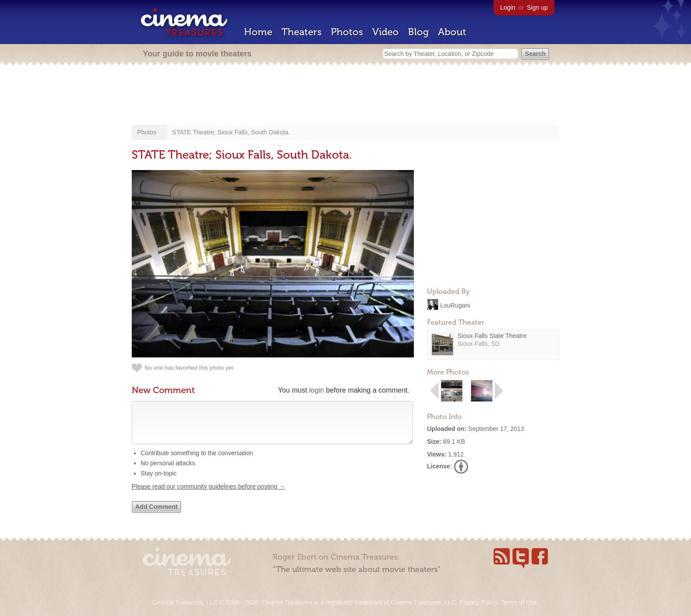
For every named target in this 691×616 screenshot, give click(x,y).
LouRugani (455, 305)
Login (508, 7)
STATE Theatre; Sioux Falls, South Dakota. (231, 132)
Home (258, 32)
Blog (418, 32)
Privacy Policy (478, 602)
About (452, 32)
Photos (347, 32)
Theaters (302, 32)
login (316, 390)
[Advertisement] (345, 96)
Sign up (537, 7)
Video (386, 32)
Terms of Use (519, 602)
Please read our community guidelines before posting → (208, 495)
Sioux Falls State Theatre (492, 336)
